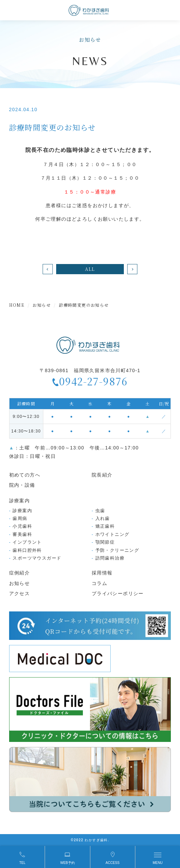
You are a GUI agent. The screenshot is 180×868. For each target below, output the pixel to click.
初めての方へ (25, 475)
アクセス (20, 593)
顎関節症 (105, 542)
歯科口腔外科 (27, 550)
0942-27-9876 (93, 381)
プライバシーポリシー (118, 593)
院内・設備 (22, 485)
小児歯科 (22, 526)
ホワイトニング (112, 534)
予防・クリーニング (117, 550)
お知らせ (20, 583)
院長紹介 (102, 475)
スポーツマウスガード (37, 558)
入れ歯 (103, 518)
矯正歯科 (105, 526)
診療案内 (22, 511)
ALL (90, 269)
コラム (99, 583)
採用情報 (102, 573)
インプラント (27, 542)
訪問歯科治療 (110, 558)
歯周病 (20, 518)
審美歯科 (22, 534)
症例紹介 (20, 573)
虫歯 (100, 511)
